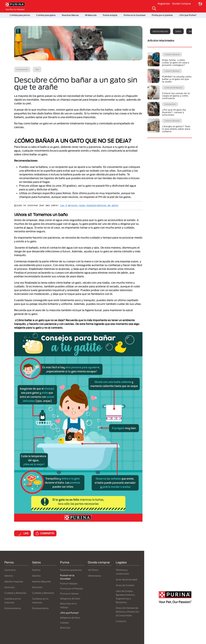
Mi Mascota (91, 15)
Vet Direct (93, 570)
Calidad (64, 623)
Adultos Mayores (41, 582)
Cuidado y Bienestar (15, 593)
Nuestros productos (71, 570)
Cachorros (10, 570)
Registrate (164, 4)
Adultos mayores (160, 31)
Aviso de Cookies (125, 585)
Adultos (9, 576)
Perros (9, 562)
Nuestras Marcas (70, 15)
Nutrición (9, 587)
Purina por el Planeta (71, 589)
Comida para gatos (46, 15)
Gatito (178, 31)
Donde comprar (99, 562)
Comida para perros (20, 15)
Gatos (36, 562)
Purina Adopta (110, 15)
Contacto (121, 621)
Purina (65, 562)
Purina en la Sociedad (135, 15)
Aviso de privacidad (126, 579)
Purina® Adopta (69, 584)
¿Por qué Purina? (188, 15)
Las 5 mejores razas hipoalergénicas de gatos (89, 206)
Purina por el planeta (162, 15)
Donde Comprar (182, 4)
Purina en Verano (69, 594)
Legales (121, 562)
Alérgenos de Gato (70, 599)
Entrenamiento (13, 608)
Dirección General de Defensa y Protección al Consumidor (127, 612)
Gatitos (36, 570)
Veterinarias (94, 576)
